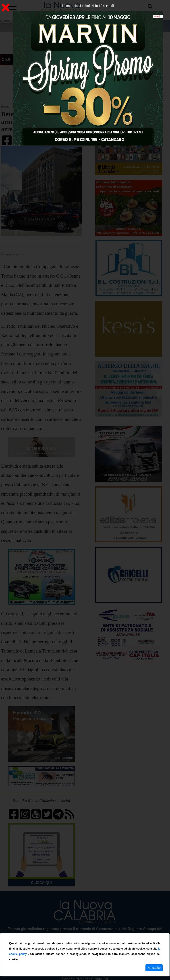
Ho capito (154, 968)
